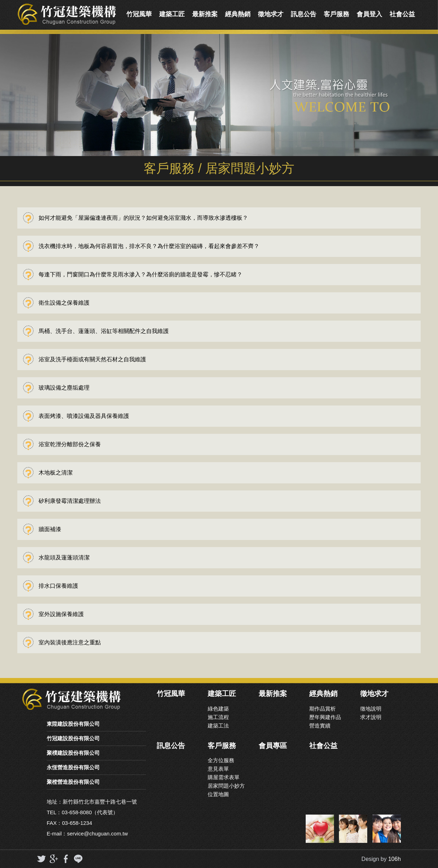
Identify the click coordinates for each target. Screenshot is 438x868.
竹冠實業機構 (67, 14)
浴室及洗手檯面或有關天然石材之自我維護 (92, 359)
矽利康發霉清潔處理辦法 (70, 501)
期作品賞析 (322, 709)
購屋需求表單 (224, 777)
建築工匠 (172, 14)
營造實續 (320, 726)
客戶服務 (336, 14)
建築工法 (218, 726)
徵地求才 (271, 14)
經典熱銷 (238, 14)
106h (394, 859)
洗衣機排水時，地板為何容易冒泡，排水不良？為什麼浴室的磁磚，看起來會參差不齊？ (149, 246)
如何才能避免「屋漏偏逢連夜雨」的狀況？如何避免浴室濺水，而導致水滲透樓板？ (143, 218)
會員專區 (273, 746)
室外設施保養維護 (61, 614)
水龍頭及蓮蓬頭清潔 (64, 557)
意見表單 (218, 769)
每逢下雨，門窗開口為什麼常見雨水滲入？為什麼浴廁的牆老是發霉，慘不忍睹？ (140, 274)
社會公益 (402, 14)
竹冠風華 (139, 14)
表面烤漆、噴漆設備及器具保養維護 (84, 416)
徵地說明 (371, 709)
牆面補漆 (50, 529)
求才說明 (371, 717)
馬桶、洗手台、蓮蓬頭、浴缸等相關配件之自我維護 (104, 331)
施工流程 (218, 717)
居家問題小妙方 (226, 786)
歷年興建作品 (325, 717)
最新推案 (205, 14)
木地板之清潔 (56, 473)
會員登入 (369, 14)
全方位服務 (221, 760)
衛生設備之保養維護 (64, 303)
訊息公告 (304, 14)
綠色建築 (218, 709)
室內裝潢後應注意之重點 (70, 642)
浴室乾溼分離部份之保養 (70, 444)
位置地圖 (218, 794)
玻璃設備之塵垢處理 (64, 388)
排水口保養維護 (58, 586)
